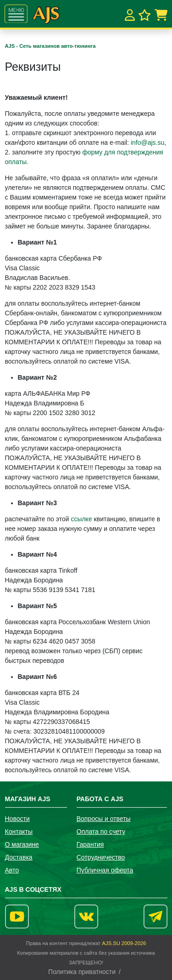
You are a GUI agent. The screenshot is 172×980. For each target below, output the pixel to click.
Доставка (19, 857)
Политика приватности (82, 972)
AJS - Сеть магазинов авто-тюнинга (50, 46)
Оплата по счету (101, 832)
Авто (12, 870)
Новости (17, 819)
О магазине (22, 844)
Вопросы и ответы (104, 819)
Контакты (19, 832)
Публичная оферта (105, 870)
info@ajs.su (147, 142)
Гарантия (90, 844)
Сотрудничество (101, 857)
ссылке (81, 519)
